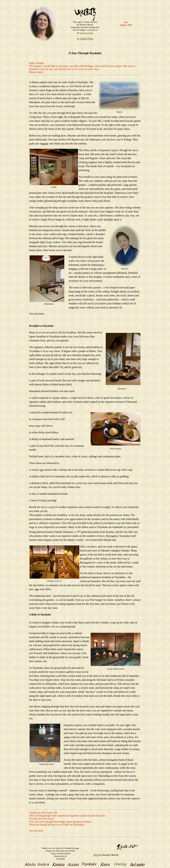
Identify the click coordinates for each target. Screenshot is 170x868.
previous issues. (87, 33)
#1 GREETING (85, 39)
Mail (96, 855)
